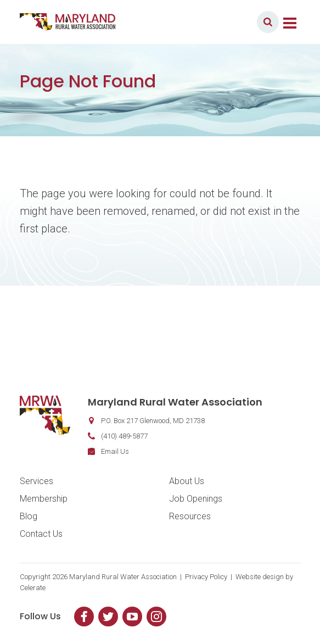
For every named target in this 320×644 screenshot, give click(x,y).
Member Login (216, 22)
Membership (44, 499)
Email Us (115, 451)
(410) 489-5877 (124, 436)
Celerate (33, 588)
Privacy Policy (206, 577)
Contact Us (41, 534)
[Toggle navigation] (290, 22)
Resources (190, 516)
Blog (29, 516)
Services (37, 481)
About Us (187, 481)
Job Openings (196, 499)
